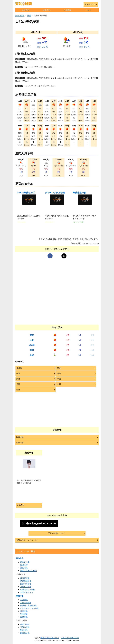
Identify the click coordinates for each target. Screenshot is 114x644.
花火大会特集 (26, 603)
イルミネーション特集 (29, 608)
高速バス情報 (26, 587)
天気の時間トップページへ (27, 540)
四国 (18, 384)
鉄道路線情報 (26, 581)
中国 (59, 379)
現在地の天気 (90, 4)
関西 (29, 16)
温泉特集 (24, 617)
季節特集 (20, 596)
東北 (59, 368)
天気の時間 (20, 16)
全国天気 (26, 10)
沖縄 (18, 390)
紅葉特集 (24, 611)
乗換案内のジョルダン (50, 638)
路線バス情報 (26, 584)
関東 (18, 374)
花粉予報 (21, 505)
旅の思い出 (25, 633)
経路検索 (24, 565)
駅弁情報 (24, 630)
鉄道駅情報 (25, 578)
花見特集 (24, 600)
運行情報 (24, 568)
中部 (59, 374)
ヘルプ (88, 10)
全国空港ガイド (27, 592)
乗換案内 (20, 558)
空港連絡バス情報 (28, 589)
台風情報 (67, 10)
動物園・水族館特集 (29, 605)
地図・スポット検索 (29, 571)
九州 (59, 384)
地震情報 (46, 10)
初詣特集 (24, 614)
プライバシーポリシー (70, 638)
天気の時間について (56, 533)
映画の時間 (25, 624)
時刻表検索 (25, 562)
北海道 (19, 368)
